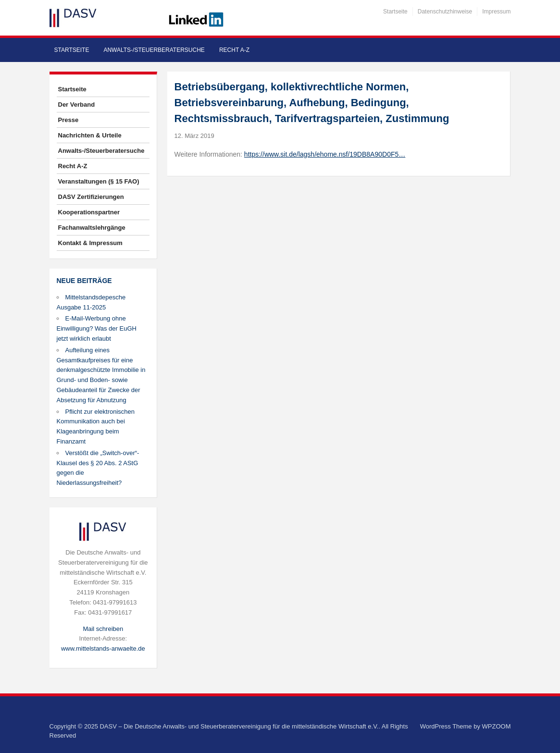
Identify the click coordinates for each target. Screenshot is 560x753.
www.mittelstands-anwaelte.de (103, 648)
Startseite (395, 12)
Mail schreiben (103, 629)
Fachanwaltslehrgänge (92, 228)
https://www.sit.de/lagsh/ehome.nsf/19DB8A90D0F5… (325, 154)
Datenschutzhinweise (445, 12)
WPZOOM (497, 726)
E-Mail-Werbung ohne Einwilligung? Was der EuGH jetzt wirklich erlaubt (97, 328)
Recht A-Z (234, 50)
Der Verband (77, 105)
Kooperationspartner (89, 212)
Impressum (496, 12)
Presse (68, 120)
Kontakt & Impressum (90, 243)
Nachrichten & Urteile (90, 135)
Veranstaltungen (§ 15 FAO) (99, 181)
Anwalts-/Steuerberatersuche (154, 50)
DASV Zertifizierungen (91, 197)
